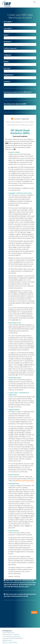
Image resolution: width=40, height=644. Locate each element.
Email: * (6, 35)
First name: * (8, 22)
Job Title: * (7, 68)
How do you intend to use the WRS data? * (18, 92)
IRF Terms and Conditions (10, 642)
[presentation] (20, 606)
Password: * (8, 42)
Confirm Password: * (11, 48)
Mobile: (6, 62)
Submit (34, 612)
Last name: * (8, 28)
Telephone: (8, 55)
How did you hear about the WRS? (15, 104)
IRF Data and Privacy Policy (25, 481)
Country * (7, 81)
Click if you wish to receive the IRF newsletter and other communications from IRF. (20, 595)
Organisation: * (9, 75)
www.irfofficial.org (16, 636)
